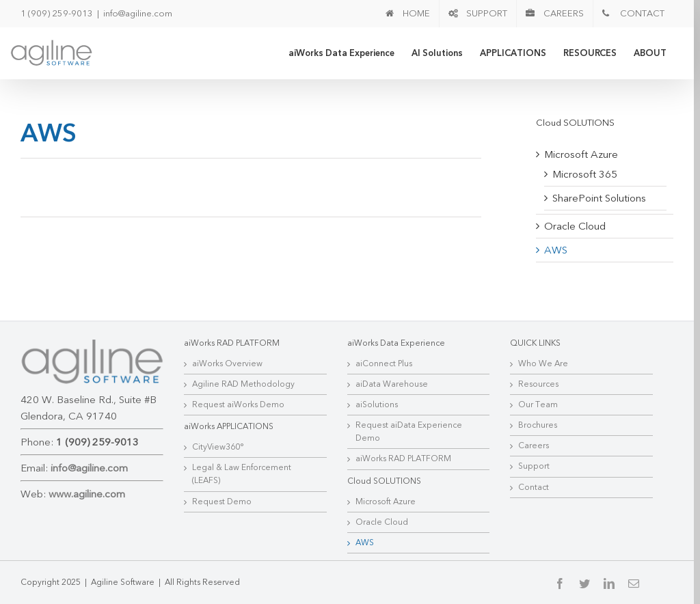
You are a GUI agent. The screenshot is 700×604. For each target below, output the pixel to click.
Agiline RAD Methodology (243, 384)
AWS (556, 250)
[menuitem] (408, 14)
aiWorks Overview (227, 363)
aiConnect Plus (384, 363)
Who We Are (543, 363)
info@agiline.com (138, 14)
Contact (534, 487)
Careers (534, 445)
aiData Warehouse (392, 384)
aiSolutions (377, 404)
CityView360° (218, 447)
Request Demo (222, 502)
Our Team (538, 404)
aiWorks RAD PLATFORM (403, 458)
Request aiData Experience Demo (409, 431)
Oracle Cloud (575, 226)
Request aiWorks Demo (238, 404)
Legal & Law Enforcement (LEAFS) (242, 474)
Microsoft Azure (581, 154)
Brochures (538, 425)
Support (534, 466)
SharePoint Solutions (599, 198)
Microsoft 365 (585, 174)
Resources (538, 384)
